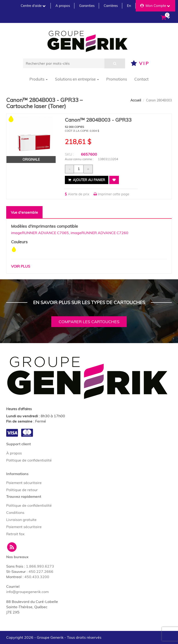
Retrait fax (15, 534)
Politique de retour (22, 490)
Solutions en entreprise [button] (77, 79)
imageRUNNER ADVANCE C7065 (40, 233)
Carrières (111, 6)
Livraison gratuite (21, 520)
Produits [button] (39, 79)
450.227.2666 (41, 571)
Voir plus (21, 266)
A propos (63, 6)
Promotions (117, 79)
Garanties (87, 6)
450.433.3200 (37, 577)
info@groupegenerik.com (27, 592)
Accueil (136, 100)
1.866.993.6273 (40, 566)
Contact (141, 79)
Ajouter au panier (87, 180)
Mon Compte (155, 6)
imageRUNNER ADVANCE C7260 (99, 233)
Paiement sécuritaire (24, 483)
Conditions (15, 512)
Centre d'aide (33, 6)
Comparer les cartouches (89, 322)
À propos (14, 453)
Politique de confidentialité (29, 460)
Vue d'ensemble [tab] (24, 212)
